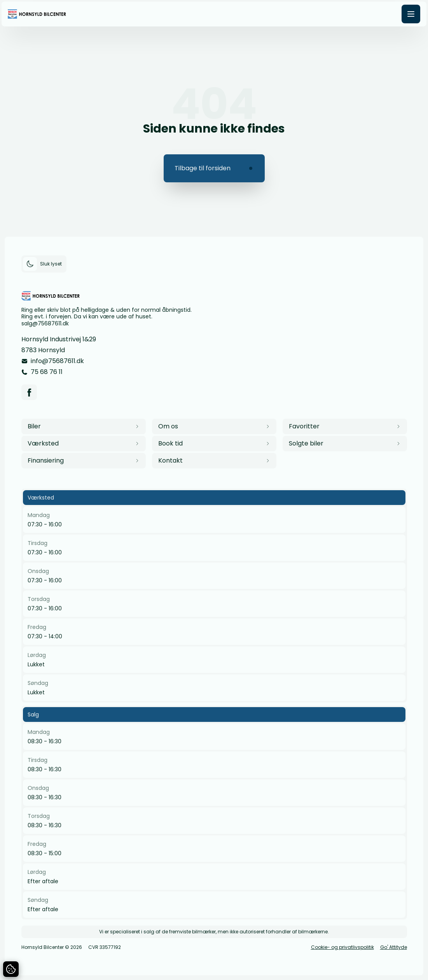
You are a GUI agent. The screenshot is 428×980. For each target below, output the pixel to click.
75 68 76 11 (47, 372)
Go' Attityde (394, 947)
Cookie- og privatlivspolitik (342, 947)
